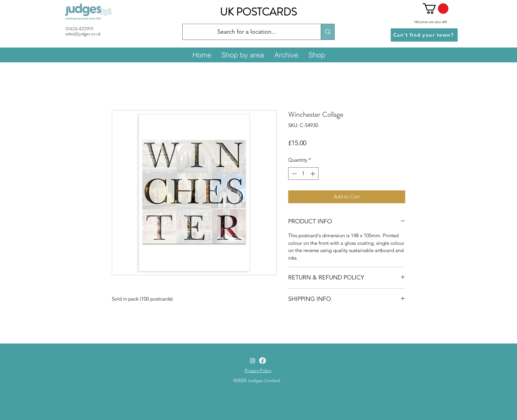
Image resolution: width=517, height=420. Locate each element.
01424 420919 (79, 29)
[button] (436, 9)
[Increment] (313, 174)
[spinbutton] (304, 174)
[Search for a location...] (247, 32)
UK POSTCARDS (258, 12)
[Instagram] (253, 361)
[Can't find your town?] (424, 35)
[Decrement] (294, 174)
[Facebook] (262, 361)
